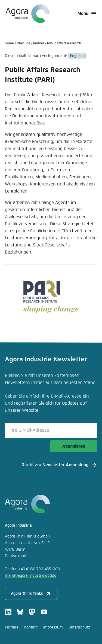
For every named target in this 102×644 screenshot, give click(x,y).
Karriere (12, 627)
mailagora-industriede (31, 576)
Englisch (77, 56)
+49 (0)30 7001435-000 (39, 569)
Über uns (24, 44)
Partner (39, 44)
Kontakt (31, 627)
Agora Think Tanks (31, 594)
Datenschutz (79, 627)
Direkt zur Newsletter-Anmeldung (59, 465)
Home (9, 44)
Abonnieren (74, 446)
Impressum (53, 627)
